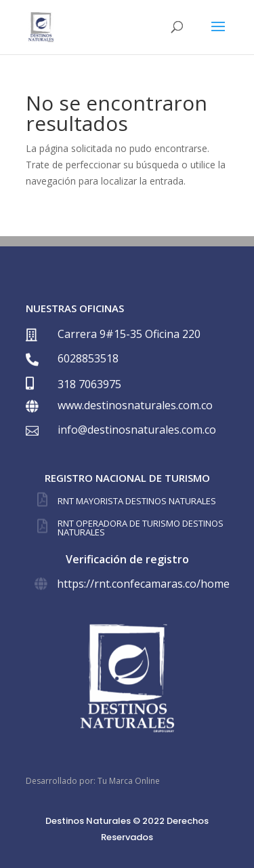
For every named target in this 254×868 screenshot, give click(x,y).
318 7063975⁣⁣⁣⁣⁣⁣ (89, 384)
